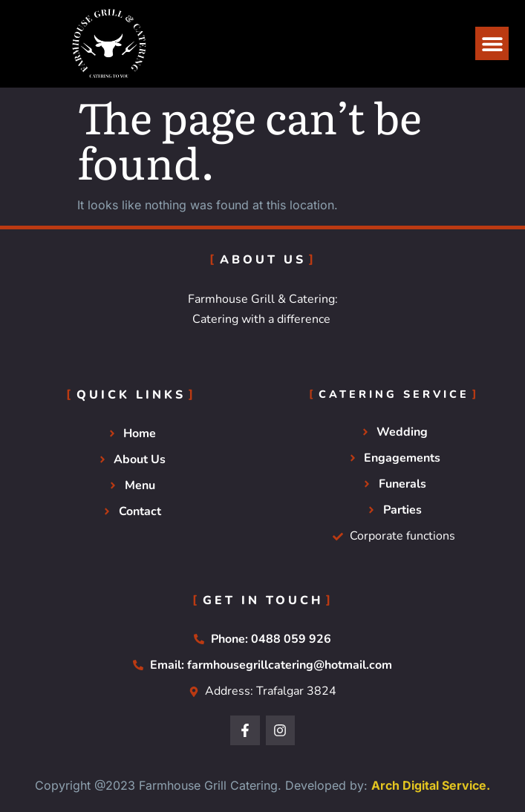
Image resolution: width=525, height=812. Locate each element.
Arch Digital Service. (431, 785)
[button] (492, 43)
